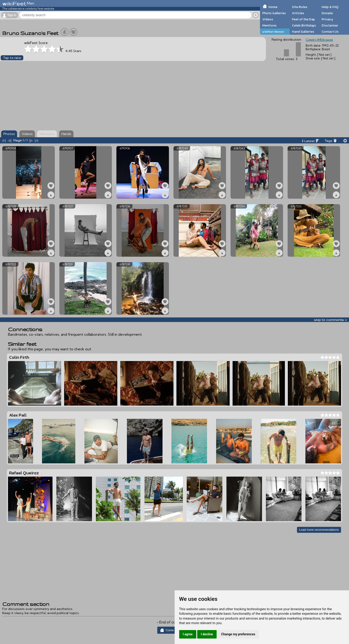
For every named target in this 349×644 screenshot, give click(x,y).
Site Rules (300, 7)
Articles (298, 13)
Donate (327, 13)
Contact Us (330, 32)
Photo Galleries (274, 13)
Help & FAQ (330, 7)
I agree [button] (188, 634)
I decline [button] (207, 634)
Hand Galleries (303, 32)
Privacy (327, 19)
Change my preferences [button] (238, 634)
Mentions (269, 25)
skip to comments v (330, 320)
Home (273, 7)
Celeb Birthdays (304, 25)
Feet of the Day (303, 19)
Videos (268, 19)
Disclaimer (330, 25)
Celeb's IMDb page (319, 40)
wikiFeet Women (273, 32)
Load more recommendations (319, 530)
